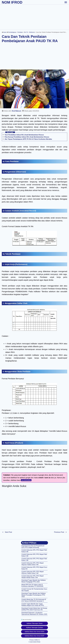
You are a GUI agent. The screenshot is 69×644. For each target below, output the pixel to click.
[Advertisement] (34, 17)
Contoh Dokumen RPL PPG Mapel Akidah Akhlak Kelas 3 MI (33, 577)
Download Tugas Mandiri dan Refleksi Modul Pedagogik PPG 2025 (34, 581)
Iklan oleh (26, 620)
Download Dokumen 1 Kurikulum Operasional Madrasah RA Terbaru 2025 (34, 613)
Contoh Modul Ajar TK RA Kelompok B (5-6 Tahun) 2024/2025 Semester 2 (34, 600)
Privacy (31, 640)
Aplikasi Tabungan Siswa (35, 623)
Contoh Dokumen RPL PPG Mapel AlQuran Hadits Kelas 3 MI (33, 572)
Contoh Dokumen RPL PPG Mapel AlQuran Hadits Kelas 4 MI (33, 564)
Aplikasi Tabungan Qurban (34, 628)
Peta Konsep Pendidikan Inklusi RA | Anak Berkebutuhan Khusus (27, 137)
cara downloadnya (26, 480)
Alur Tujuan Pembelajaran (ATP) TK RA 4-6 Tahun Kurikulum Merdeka (28, 139)
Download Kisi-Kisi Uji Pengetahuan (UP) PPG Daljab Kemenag (33, 547)
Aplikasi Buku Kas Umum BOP (34, 636)
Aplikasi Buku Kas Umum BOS (34, 632)
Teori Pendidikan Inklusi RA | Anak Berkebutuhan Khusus (24, 135)
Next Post (8, 532)
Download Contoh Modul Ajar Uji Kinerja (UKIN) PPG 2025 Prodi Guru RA (34, 609)
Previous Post (59, 532)
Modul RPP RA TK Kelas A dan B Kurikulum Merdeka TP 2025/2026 (32, 585)
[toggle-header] (66, 2)
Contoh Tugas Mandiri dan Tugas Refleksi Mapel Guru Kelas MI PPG (33, 605)
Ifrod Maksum (17, 111)
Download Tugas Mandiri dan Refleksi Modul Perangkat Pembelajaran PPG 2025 (34, 595)
